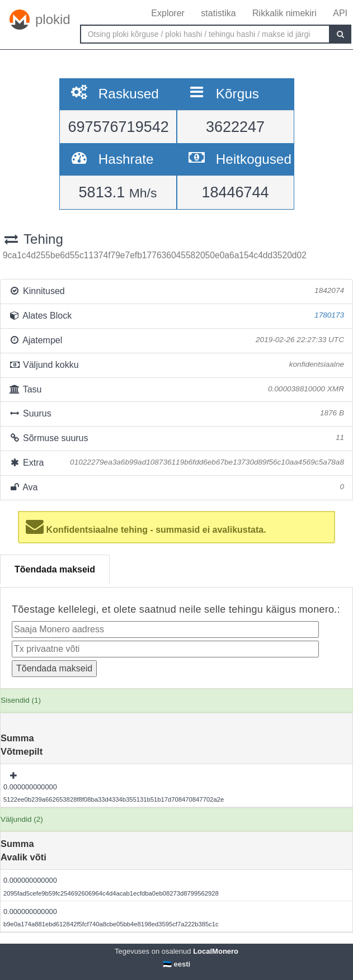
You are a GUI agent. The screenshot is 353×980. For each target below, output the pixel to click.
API (340, 13)
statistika (218, 13)
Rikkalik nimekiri (284, 13)
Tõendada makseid (55, 569)
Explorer (168, 13)
